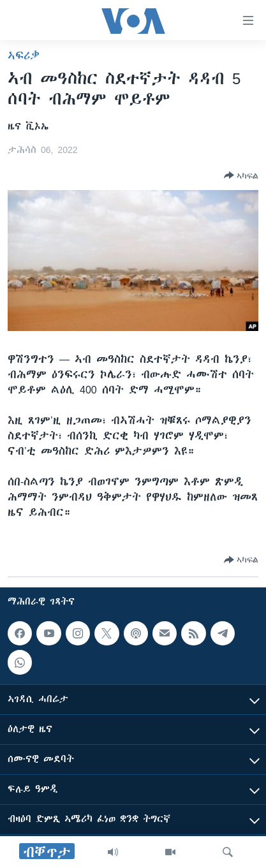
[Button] (241, 175)
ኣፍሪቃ (24, 55)
